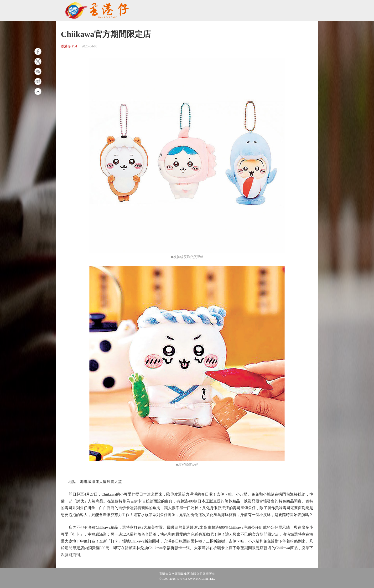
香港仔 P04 (69, 46)
